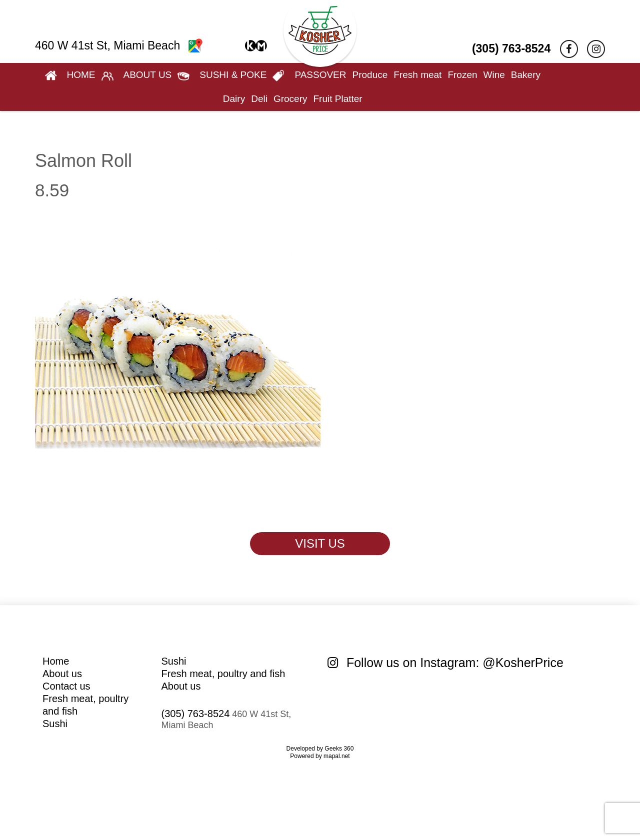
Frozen (462, 75)
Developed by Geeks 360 (320, 749)
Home (56, 661)
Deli (259, 99)
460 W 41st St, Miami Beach (119, 45)
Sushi (55, 724)
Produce (370, 75)
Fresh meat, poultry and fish (223, 674)
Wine (494, 75)
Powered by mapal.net (320, 756)
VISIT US (320, 543)
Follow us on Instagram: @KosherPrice (445, 663)
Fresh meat (417, 75)
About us (62, 674)
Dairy (234, 99)
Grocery (290, 99)
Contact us (66, 686)
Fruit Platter (337, 99)
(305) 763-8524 (511, 48)
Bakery (526, 75)
